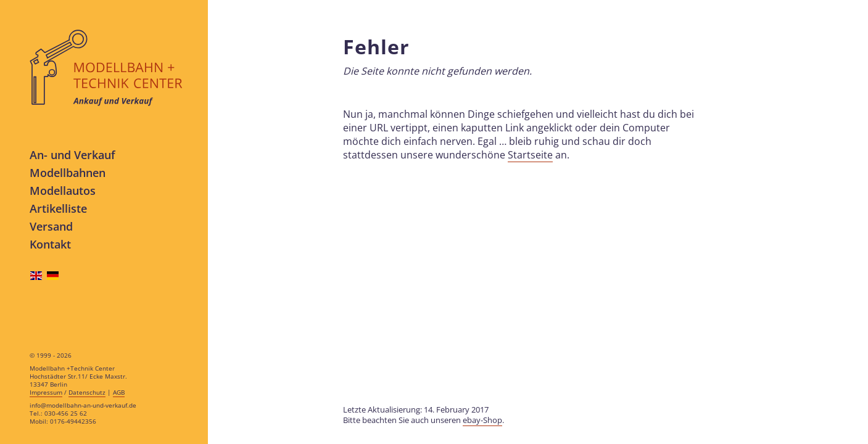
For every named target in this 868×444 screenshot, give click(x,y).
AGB (119, 393)
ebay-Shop (482, 420)
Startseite (530, 155)
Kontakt (50, 244)
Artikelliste (58, 208)
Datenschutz (87, 393)
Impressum (46, 393)
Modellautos (63, 190)
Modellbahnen (68, 172)
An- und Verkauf (72, 154)
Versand (51, 226)
